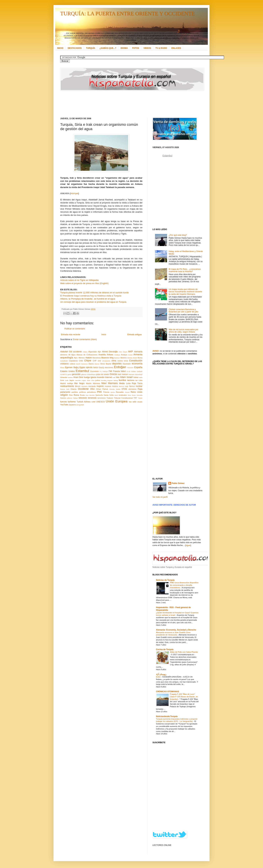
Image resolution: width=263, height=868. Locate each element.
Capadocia (73, 361)
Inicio (104, 335)
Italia (141, 377)
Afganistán (93, 352)
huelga (87, 377)
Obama (74, 389)
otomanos (132, 389)
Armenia (138, 355)
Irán (118, 377)
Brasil (135, 358)
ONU (93, 389)
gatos (69, 374)
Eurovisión (95, 371)
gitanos (84, 374)
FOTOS (136, 48)
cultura (72, 364)
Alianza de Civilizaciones (87, 355)
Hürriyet (74, 193)
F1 (101, 371)
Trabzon (110, 398)
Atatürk (89, 358)
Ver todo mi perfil (160, 497)
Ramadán (120, 392)
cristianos (64, 364)
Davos (91, 364)
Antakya (117, 355)
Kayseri (110, 380)
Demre (97, 364)
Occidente (83, 389)
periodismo (91, 392)
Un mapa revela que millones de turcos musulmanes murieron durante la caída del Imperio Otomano (185, 292)
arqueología (67, 358)
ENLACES (176, 48)
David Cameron (82, 364)
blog (112, 358)
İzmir (62, 380)
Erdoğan (120, 367)
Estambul (82, 371)
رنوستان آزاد (161, 674)
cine (99, 361)
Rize (71, 395)
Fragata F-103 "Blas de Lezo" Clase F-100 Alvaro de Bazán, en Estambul (184, 697)
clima (114, 361)
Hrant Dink (78, 377)
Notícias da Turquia (165, 580)
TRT (135, 398)
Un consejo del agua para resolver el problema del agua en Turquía (93, 302)
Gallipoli (140, 371)
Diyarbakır (127, 364)
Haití (119, 374)
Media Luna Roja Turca (131, 383)
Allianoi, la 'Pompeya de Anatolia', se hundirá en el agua (88, 299)
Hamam (131, 374)
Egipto (82, 367)
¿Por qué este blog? (178, 235)
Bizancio (105, 358)
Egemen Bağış (72, 367)
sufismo (69, 398)
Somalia (139, 395)
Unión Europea (117, 401)
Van (130, 402)
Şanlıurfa (99, 395)
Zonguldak (80, 405)
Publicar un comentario (75, 329)
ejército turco (92, 367)
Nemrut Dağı (124, 386)
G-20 (128, 371)
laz (137, 380)
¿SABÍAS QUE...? (108, 48)
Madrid (63, 383)
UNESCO (101, 402)
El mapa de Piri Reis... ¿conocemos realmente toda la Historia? (185, 270)
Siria (129, 395)
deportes (117, 364)
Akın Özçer (123, 352)
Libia (140, 380)
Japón (72, 380)
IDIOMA (124, 48)
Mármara (96, 383)
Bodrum (117, 358)
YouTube (64, 405)
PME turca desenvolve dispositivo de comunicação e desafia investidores (184, 585)
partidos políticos (79, 392)
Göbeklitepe (91, 374)
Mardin (89, 383)
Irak (114, 377)
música (115, 386)
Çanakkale (64, 361)
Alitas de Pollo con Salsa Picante (184, 652)
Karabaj (104, 380)
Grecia (113, 374)
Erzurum (130, 368)
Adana (85, 352)
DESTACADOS (75, 48)
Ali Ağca (72, 355)
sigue (188, 545)
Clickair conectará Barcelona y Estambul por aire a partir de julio (183, 311)
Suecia (63, 398)
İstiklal (136, 377)
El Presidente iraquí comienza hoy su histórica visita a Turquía (91, 296)
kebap (116, 380)
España (138, 367)
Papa (140, 389)
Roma (76, 395)
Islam (123, 377)
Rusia (82, 395)
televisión (83, 398)
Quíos (113, 392)
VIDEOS (147, 48)
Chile (81, 361)
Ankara (110, 355)
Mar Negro (80, 383)
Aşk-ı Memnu (79, 358)
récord (127, 392)
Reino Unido (137, 392)
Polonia (106, 392)
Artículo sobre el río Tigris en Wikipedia (79, 280)
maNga (70, 383)
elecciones (109, 367)
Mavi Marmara (110, 383)
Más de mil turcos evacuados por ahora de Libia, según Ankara (183, 331)
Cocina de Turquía (165, 649)
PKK (100, 392)
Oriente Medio (115, 389)
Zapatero (72, 405)
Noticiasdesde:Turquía (167, 716)
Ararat (130, 355)
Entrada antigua (134, 335)
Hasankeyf (139, 374)
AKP (131, 351)
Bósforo (124, 358)
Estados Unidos (67, 371)
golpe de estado (103, 374)
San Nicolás (90, 395)
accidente (77, 352)
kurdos (122, 380)
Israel (130, 377)
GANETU (64, 374)
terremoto (92, 398)
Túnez (140, 398)
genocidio (76, 374)
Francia (116, 371)
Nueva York (65, 389)
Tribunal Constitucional (123, 398)
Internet (108, 377)
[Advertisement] (127, 104)
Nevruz (132, 386)
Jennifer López (80, 380)
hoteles (70, 377)
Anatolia (102, 355)
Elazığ (101, 367)
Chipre (88, 361)
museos (108, 386)
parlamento (65, 392)
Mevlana (84, 386)
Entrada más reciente (71, 335)
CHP (95, 361)
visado (140, 402)
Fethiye (105, 371)
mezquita (92, 386)
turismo (72, 402)
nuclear (139, 386)
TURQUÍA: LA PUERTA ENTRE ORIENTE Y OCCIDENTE (127, 13)
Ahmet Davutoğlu (110, 352)
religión (64, 395)
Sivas (134, 395)
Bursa (140, 358)
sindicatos (123, 395)
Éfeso (62, 368)
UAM (93, 402)
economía (137, 364)
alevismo (64, 355)
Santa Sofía (109, 395)
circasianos (106, 361)
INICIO (60, 48)
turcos (63, 402)
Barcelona (97, 358)
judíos (98, 380)
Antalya (124, 355)
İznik (67, 380)
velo (135, 402)
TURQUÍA (91, 48)
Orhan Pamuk (102, 389)
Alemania (138, 352)
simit (116, 395)
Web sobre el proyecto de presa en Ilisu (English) (84, 283)
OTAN (124, 389)
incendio (101, 377)
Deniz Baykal (106, 364)
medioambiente (67, 386)
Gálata (134, 371)
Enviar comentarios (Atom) (85, 339)
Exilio (159, 677)
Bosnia (130, 358)
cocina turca (123, 361)
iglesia (93, 377)
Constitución (136, 361)
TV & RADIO (161, 48)
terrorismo (102, 398)
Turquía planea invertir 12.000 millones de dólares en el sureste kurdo (95, 293)
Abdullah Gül (66, 352)
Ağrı (99, 352)
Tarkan (75, 398)
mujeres (100, 386)
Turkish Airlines (84, 402)
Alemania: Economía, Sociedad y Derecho (176, 630)
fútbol (123, 371)
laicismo (131, 380)
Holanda (64, 377)
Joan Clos (91, 380)
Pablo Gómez (178, 483)
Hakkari (125, 374)
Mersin (78, 386)
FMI (110, 371)
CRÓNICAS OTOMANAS (167, 692)
